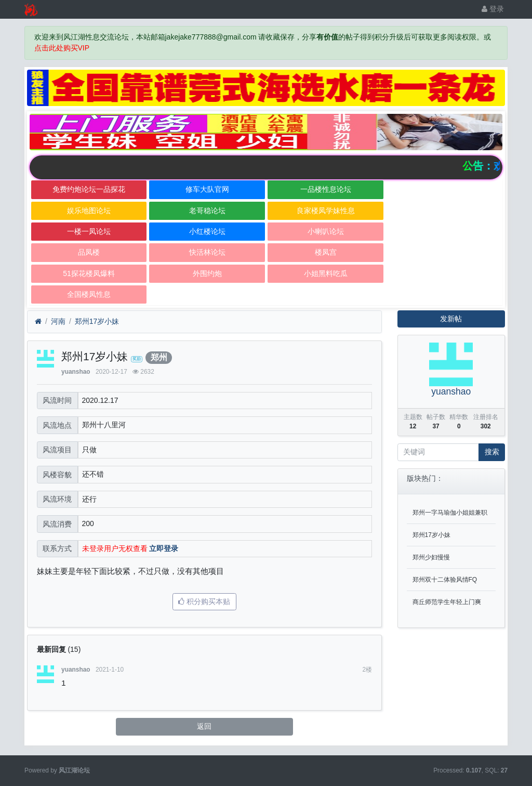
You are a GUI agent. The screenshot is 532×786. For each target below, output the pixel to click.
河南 (58, 321)
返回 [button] (204, 726)
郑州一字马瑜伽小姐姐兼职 (450, 513)
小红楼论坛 (207, 231)
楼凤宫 (326, 252)
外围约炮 (207, 273)
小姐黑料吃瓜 (326, 273)
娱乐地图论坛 (89, 211)
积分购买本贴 (204, 601)
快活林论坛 (207, 252)
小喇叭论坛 (326, 231)
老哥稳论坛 (207, 211)
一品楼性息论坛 (326, 189)
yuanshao (76, 372)
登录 (493, 9)
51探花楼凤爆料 (89, 273)
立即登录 (164, 548)
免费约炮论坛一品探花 (89, 189)
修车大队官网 (207, 189)
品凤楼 (89, 252)
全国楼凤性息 (89, 294)
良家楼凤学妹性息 (326, 211)
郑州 (159, 357)
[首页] (38, 322)
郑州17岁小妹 (97, 321)
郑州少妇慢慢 (431, 557)
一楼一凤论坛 (89, 231)
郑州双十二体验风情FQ (445, 580)
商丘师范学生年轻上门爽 (447, 602)
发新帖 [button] (451, 319)
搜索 (492, 452)
